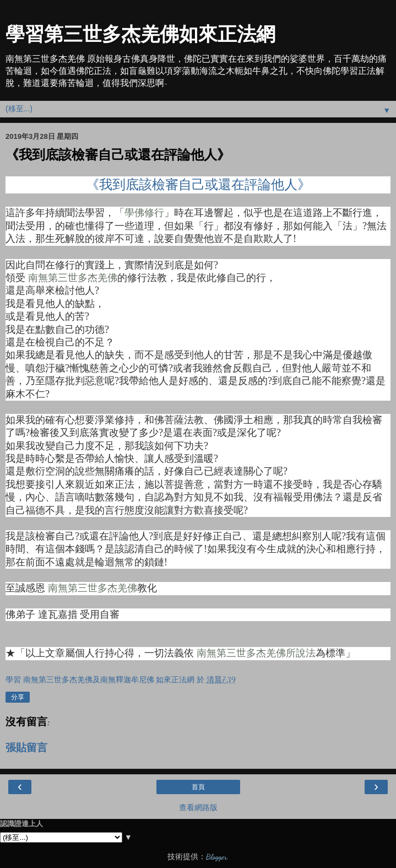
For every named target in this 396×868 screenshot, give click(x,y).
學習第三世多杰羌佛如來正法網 (140, 34)
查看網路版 (198, 808)
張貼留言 (26, 748)
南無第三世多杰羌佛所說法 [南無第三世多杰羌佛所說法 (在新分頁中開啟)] (256, 653)
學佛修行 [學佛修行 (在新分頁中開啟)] (144, 213)
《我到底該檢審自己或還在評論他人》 (198, 185)
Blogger (216, 857)
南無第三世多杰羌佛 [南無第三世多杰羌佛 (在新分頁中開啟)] (73, 278)
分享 (18, 697)
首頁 (198, 787)
